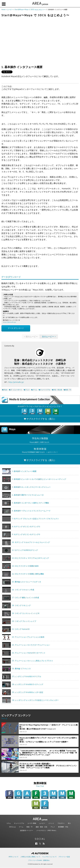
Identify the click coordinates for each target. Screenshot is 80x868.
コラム (9, 823)
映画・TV (30, 827)
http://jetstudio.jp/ (16, 382)
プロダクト (61, 823)
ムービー (10, 10)
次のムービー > (49, 337)
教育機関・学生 (63, 827)
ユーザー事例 (32, 823)
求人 (69, 823)
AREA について (14, 857)
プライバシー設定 (64, 857)
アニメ (53, 827)
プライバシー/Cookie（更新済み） (39, 860)
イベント (51, 823)
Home (3, 10)
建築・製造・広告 (42, 827)
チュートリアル (19, 823)
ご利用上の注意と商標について (30, 857)
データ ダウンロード (16, 328)
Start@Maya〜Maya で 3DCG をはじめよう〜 (30, 10)
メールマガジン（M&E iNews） (47, 830)
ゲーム (21, 827)
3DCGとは (12, 827)
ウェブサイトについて (49, 857)
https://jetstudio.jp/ (9, 322)
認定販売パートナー (27, 830)
